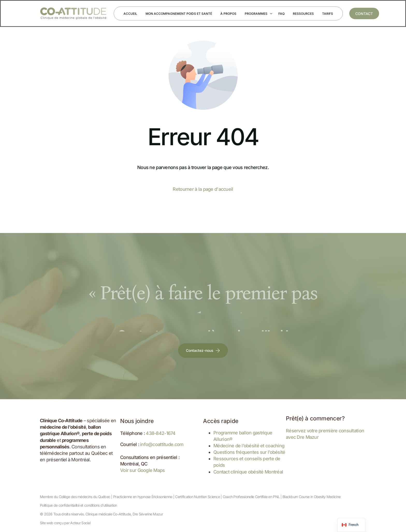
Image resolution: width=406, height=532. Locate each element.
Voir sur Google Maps (143, 470)
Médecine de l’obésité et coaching (249, 446)
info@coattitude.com (162, 444)
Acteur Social (80, 523)
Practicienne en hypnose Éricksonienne (143, 497)
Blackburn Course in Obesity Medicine (311, 497)
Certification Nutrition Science (197, 497)
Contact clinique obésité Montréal (248, 472)
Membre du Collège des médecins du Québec (75, 497)
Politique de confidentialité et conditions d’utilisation (78, 505)
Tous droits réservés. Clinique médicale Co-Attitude (92, 514)
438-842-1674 (161, 433)
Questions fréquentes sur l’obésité (249, 452)
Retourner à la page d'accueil (203, 189)
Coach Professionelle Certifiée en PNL (251, 497)
